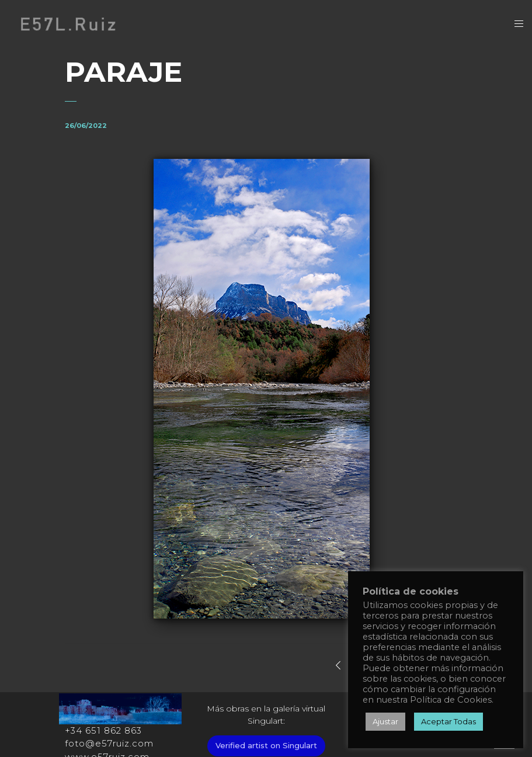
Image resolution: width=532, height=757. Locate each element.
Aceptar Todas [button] (448, 721)
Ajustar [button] (385, 721)
